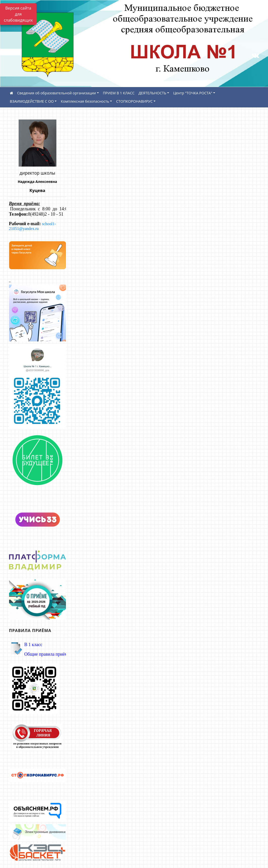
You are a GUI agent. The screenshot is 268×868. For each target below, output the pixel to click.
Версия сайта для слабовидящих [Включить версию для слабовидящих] (18, 14)
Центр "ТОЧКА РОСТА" (193, 93)
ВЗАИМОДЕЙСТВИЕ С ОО (32, 101)
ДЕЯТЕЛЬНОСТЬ (152, 93)
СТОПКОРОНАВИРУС (134, 101)
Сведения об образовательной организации (56, 93)
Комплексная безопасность (85, 101)
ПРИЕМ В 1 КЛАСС (119, 93)
